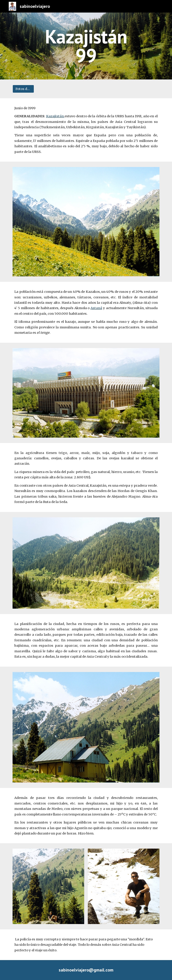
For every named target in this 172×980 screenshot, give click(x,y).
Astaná (96, 308)
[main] (86, 46)
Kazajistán (55, 116)
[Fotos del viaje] (23, 89)
